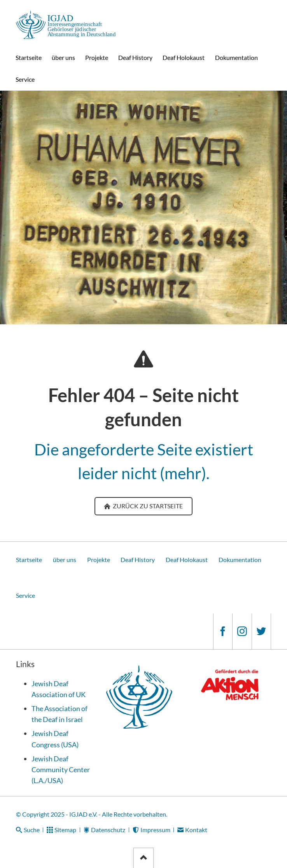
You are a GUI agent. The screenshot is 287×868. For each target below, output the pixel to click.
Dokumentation (240, 560)
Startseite (29, 560)
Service (25, 595)
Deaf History (138, 560)
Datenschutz (108, 830)
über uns (65, 560)
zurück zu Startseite (147, 506)
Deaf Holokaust (187, 560)
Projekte (99, 560)
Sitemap (65, 830)
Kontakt (196, 830)
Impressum (155, 830)
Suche (32, 830)
